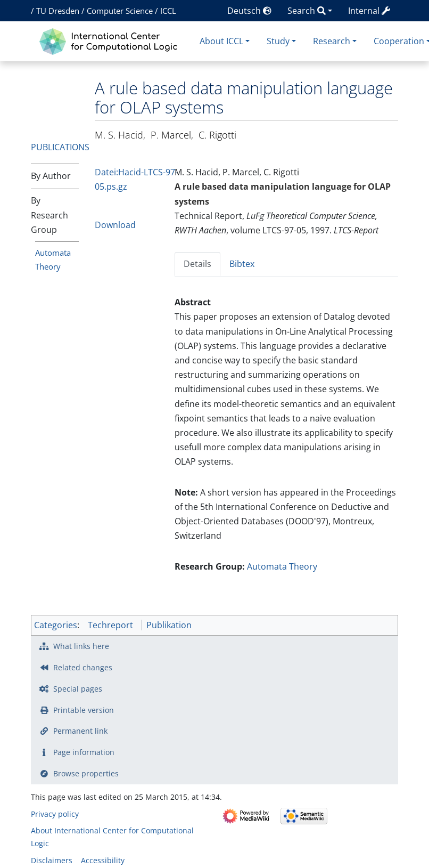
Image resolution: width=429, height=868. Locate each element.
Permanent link (80, 731)
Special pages (78, 689)
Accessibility (103, 860)
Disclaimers (52, 860)
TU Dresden (58, 11)
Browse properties (86, 773)
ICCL (168, 11)
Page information (84, 752)
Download (115, 225)
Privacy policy (55, 814)
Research (332, 41)
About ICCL (221, 41)
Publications (60, 147)
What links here (81, 646)
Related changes (83, 667)
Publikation (169, 625)
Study (278, 41)
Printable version (84, 710)
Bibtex (242, 264)
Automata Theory (282, 566)
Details (197, 264)
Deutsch (249, 11)
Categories (56, 625)
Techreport (110, 625)
